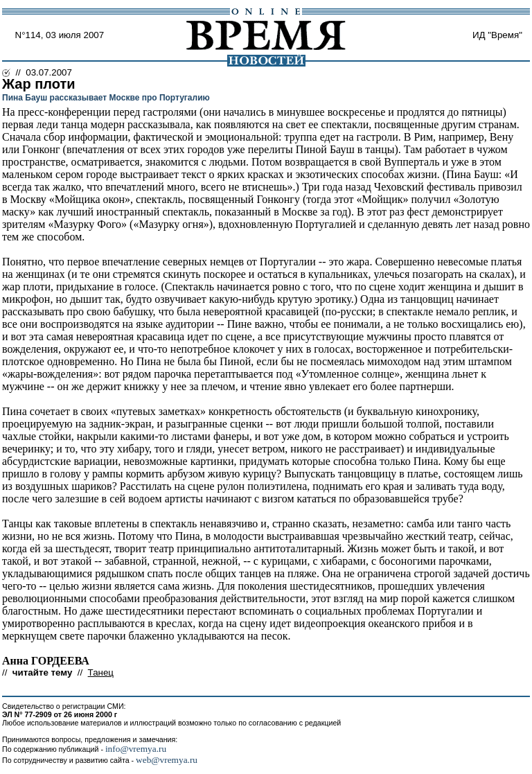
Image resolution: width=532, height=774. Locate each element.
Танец (101, 672)
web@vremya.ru (167, 760)
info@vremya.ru (136, 749)
